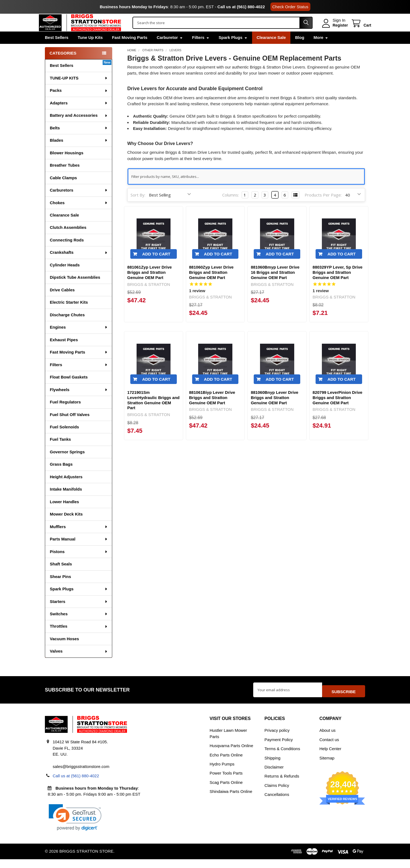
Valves (79, 663)
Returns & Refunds (282, 785)
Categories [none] (63, 65)
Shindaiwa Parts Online (231, 800)
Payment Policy (278, 748)
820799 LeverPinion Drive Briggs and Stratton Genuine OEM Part (337, 409)
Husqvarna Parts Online (231, 754)
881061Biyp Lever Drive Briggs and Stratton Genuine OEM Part (212, 409)
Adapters (79, 114)
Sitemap (327, 766)
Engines (79, 339)
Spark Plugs (233, 49)
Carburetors (79, 202)
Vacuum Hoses (64, 650)
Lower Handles (64, 513)
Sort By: (138, 206)
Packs (79, 102)
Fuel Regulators (65, 413)
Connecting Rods (67, 251)
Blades (79, 152)
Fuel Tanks (60, 451)
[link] (75, 826)
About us (327, 739)
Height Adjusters (66, 488)
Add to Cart (156, 266)
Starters (79, 613)
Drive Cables (62, 301)
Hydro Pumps (222, 773)
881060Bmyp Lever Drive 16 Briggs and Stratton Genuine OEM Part (275, 284)
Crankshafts (79, 264)
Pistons (79, 563)
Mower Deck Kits (66, 526)
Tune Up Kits (90, 49)
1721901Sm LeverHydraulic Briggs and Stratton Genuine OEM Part (153, 412)
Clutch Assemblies (68, 239)
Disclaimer (274, 776)
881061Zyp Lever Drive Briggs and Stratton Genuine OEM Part (150, 284)
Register (334, 31)
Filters (201, 49)
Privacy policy (277, 739)
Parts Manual (79, 550)
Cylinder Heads (65, 276)
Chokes (79, 214)
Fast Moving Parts (130, 49)
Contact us (329, 748)
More (321, 49)
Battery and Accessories (79, 127)
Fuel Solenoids (64, 438)
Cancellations (277, 803)
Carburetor (170, 49)
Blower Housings (67, 164)
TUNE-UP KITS (79, 89)
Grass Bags (61, 476)
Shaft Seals (61, 575)
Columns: (231, 206)
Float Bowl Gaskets (69, 389)
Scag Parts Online (226, 791)
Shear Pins (60, 588)
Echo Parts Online (226, 763)
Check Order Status (290, 7)
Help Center (330, 757)
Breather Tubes (65, 177)
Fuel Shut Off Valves (70, 426)
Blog (300, 49)
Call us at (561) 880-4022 (241, 7)
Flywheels (79, 401)
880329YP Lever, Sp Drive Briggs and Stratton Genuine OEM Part (337, 284)
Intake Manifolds (66, 501)
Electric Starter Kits (69, 314)
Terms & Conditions (282, 757)
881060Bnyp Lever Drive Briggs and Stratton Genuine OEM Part (274, 409)
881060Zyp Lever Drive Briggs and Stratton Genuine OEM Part (211, 284)
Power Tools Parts (226, 782)
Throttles (79, 638)
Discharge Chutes (67, 326)
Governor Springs (67, 463)
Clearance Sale (271, 49)
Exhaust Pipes (64, 351)
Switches (79, 625)
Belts (79, 139)
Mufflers (79, 538)
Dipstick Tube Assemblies (75, 289)
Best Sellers (57, 49)
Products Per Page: (323, 206)
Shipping (272, 766)
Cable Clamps (63, 189)
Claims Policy (277, 794)
